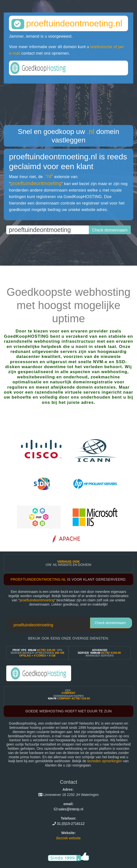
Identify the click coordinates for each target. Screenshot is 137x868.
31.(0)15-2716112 (71, 824)
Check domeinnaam (110, 623)
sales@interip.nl (71, 809)
